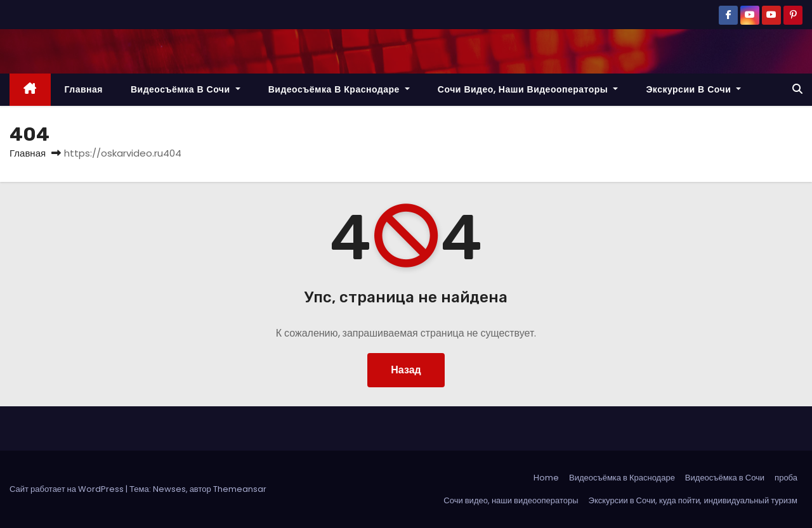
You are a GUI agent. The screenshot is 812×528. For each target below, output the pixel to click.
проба (786, 478)
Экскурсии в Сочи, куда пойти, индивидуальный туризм (693, 500)
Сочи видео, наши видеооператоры (528, 89)
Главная (84, 89)
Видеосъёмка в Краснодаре (339, 89)
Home (546, 478)
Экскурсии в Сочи (693, 89)
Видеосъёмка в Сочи (186, 89)
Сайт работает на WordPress (68, 489)
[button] (797, 89)
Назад (406, 370)
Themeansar (240, 489)
